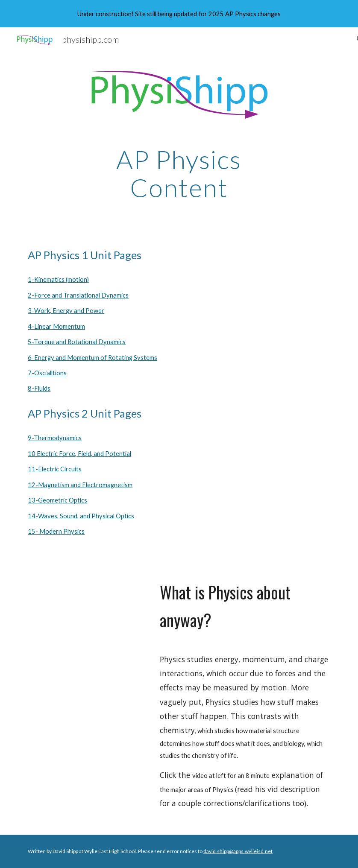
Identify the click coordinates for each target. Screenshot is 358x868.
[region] (179, 14)
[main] (179, 173)
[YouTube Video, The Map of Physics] (87, 598)
